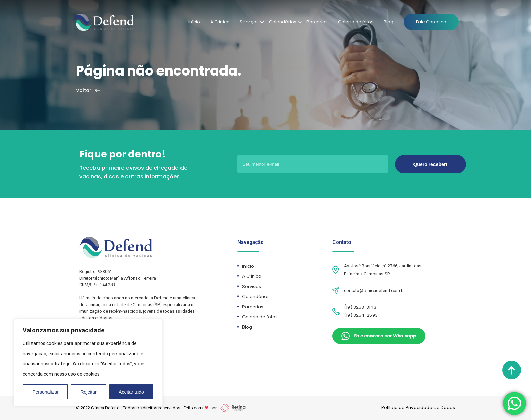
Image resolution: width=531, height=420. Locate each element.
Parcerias (317, 22)
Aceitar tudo (131, 392)
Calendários (283, 22)
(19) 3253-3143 (360, 307)
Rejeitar (88, 392)
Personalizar (45, 392)
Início (194, 22)
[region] (88, 363)
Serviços (249, 22)
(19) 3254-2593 (361, 315)
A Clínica (220, 22)
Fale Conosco (431, 22)
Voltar (84, 90)
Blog (389, 22)
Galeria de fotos (356, 22)
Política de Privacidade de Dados (418, 408)
